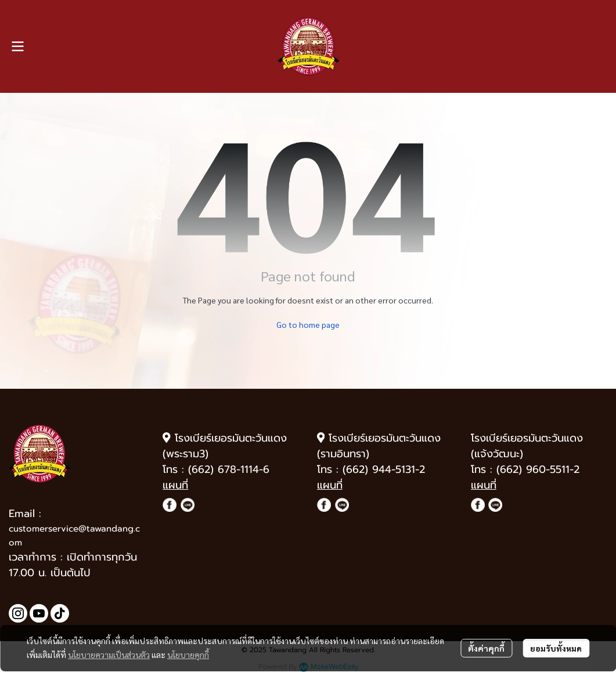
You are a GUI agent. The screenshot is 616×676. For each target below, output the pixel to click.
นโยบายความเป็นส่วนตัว (109, 655)
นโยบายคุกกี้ (188, 655)
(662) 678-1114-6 (229, 469)
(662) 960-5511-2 (538, 469)
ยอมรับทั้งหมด (556, 648)
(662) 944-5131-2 (384, 469)
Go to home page (308, 324)
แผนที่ (175, 485)
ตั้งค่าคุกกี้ (486, 648)
